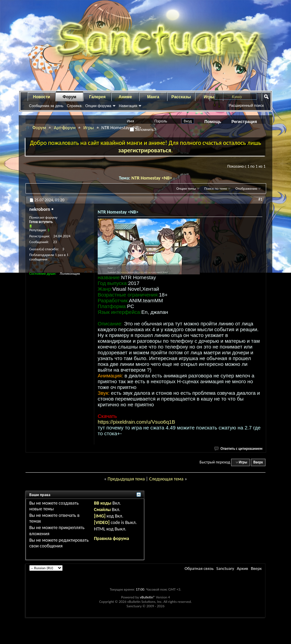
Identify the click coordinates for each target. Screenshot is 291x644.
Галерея (97, 97)
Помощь (213, 122)
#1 (260, 199)
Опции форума (98, 106)
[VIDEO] (102, 522)
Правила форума (111, 538)
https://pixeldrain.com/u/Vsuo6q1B (136, 422)
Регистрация (244, 122)
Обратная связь (199, 568)
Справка (74, 106)
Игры (89, 128)
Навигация (128, 106)
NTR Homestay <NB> (152, 178)
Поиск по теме (216, 189)
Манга (153, 97)
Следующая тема (166, 479)
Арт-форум (65, 128)
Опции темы (186, 189)
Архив (242, 568)
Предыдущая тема (126, 479)
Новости (42, 97)
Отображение (246, 189)
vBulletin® (148, 597)
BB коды (103, 503)
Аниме (125, 97)
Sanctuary (225, 568)
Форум (69, 97)
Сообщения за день (46, 106)
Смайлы (102, 510)
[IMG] (100, 516)
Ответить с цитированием (239, 449)
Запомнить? (143, 130)
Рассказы (181, 97)
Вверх (258, 462)
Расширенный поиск (246, 105)
